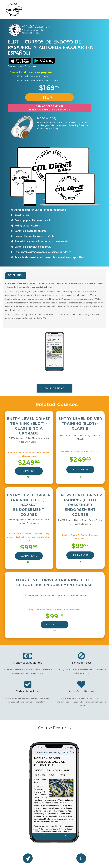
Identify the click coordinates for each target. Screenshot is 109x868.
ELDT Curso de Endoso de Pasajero (32, 76)
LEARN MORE (29, 471)
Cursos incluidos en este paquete (31, 72)
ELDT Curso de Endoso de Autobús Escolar (36, 81)
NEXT (49, 97)
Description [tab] (16, 275)
